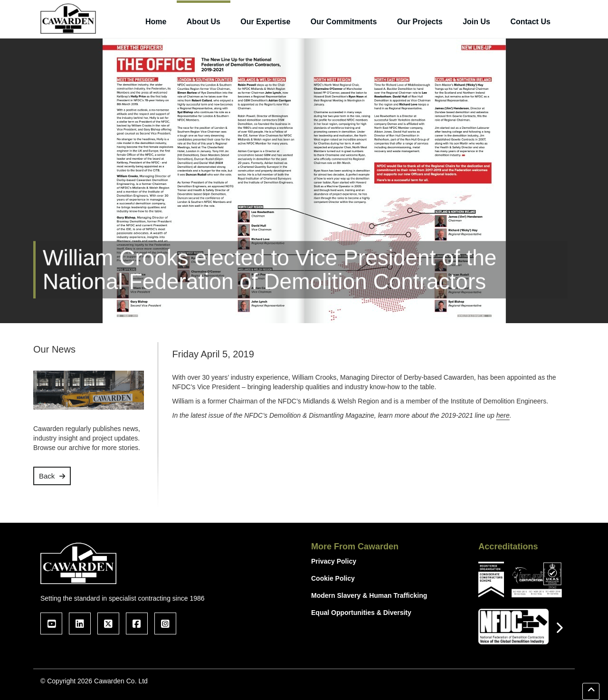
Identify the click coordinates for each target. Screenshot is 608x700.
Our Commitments (344, 22)
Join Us (476, 22)
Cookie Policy (333, 578)
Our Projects (420, 22)
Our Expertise (265, 22)
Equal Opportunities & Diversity (361, 613)
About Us (204, 22)
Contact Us (530, 22)
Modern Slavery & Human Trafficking (369, 595)
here (503, 415)
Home (156, 22)
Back (47, 476)
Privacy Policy (334, 561)
